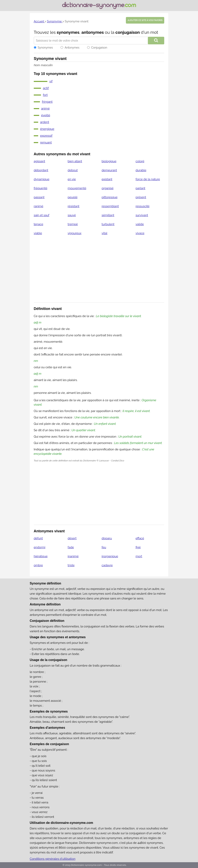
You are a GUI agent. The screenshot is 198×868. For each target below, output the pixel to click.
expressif (46, 136)
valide (140, 224)
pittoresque (110, 197)
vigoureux (75, 233)
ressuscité (142, 206)
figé (138, 547)
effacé (140, 538)
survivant (142, 215)
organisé (108, 188)
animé (45, 108)
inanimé (73, 556)
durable (141, 170)
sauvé (72, 215)
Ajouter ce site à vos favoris (145, 20)
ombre (38, 565)
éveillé (46, 115)
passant (39, 197)
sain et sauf (42, 215)
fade (71, 547)
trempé (73, 224)
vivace (140, 233)
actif (46, 88)
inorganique (110, 556)
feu (104, 547)
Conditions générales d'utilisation (53, 859)
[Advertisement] (99, 271)
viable (38, 233)
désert (72, 538)
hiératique (41, 556)
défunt (38, 538)
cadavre (107, 565)
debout (73, 170)
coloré (140, 161)
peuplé (73, 197)
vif (51, 81)
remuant (46, 142)
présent (141, 197)
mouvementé (77, 188)
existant (107, 179)
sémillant (108, 215)
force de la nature (148, 179)
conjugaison (128, 32)
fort (45, 95)
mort (139, 556)
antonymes (93, 32)
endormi (40, 547)
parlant (140, 188)
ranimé (39, 206)
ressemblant (110, 206)
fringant (47, 102)
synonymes (68, 32)
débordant (41, 170)
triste (71, 565)
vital (105, 233)
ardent (45, 122)
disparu (107, 538)
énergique (47, 129)
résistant (74, 206)
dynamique (42, 179)
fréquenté (41, 188)
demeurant (109, 170)
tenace (39, 224)
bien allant (75, 161)
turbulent (108, 224)
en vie (72, 179)
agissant (39, 161)
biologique (109, 161)
